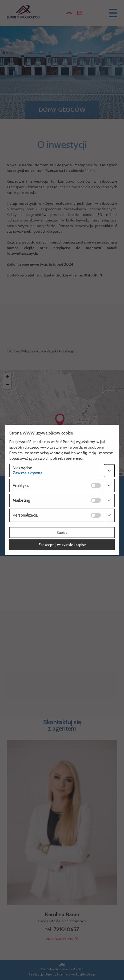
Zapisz (62, 532)
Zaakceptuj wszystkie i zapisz (62, 545)
